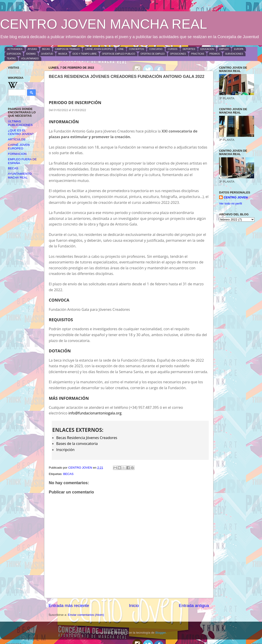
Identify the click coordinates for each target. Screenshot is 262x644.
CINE (121, 49)
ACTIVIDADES (15, 49)
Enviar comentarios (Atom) (86, 615)
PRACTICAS (198, 54)
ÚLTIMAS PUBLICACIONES (20, 123)
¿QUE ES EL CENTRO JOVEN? (21, 132)
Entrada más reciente (69, 606)
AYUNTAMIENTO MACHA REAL (20, 176)
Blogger (161, 633)
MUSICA (63, 54)
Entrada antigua (194, 606)
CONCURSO (156, 49)
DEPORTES (189, 49)
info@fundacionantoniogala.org (95, 413)
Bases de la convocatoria (77, 444)
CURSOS (173, 49)
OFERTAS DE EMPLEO (153, 54)
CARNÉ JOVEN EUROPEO (99, 49)
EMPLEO (224, 49)
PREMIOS (215, 54)
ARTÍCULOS (17, 139)
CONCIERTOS (136, 49)
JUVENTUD (47, 54)
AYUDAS (32, 49)
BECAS (46, 49)
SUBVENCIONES (234, 54)
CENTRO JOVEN (236, 197)
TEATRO (11, 59)
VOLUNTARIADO (30, 59)
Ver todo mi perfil (230, 203)
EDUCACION (207, 49)
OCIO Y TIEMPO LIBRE (85, 54)
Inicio (134, 606)
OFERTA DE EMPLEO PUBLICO (119, 54)
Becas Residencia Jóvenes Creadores (87, 438)
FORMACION (17, 154)
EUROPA (239, 49)
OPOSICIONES (178, 54)
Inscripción (65, 450)
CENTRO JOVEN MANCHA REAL (104, 24)
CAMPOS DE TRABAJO (67, 49)
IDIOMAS (31, 54)
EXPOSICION (14, 54)
